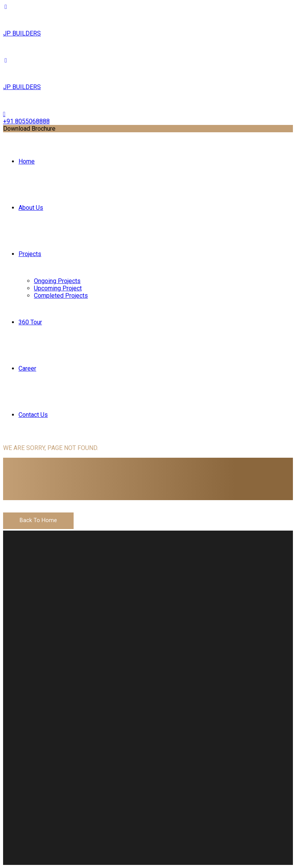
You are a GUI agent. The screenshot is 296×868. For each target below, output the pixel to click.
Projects (30, 254)
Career (27, 368)
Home (27, 161)
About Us (31, 208)
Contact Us (33, 415)
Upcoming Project (58, 288)
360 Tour (30, 322)
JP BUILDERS (22, 33)
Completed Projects (61, 296)
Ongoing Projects (57, 281)
